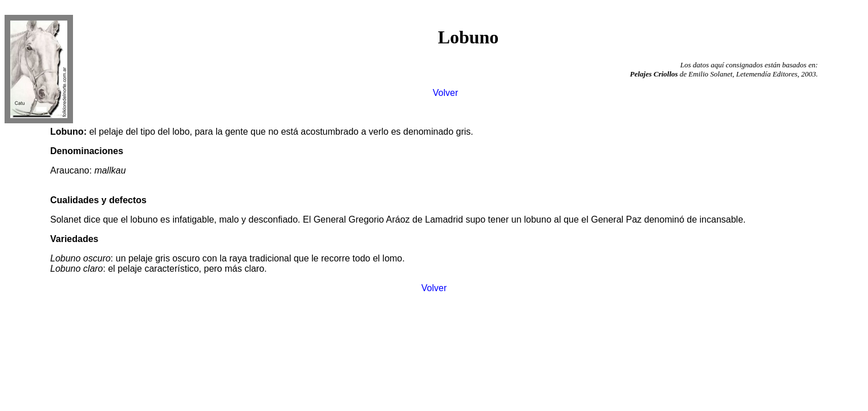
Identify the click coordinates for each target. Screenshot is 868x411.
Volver (445, 93)
